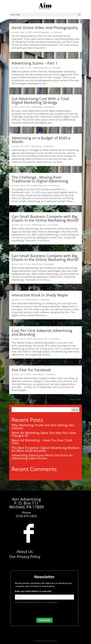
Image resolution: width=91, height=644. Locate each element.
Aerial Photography (41, 32)
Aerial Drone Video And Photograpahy (45, 28)
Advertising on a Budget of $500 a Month (41, 140)
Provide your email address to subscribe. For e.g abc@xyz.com (36, 602)
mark (16, 32)
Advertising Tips (39, 225)
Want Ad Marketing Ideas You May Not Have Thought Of (44, 434)
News (35, 300)
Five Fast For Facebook (31, 370)
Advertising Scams (41, 68)
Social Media (38, 374)
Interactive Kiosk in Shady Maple (40, 295)
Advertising (37, 107)
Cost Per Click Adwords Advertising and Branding (42, 332)
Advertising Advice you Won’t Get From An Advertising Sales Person (42, 457)
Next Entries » (76, 399)
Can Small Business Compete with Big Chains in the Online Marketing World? (45, 218)
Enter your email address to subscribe (33, 591)
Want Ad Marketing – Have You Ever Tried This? (42, 442)
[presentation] (34, 611)
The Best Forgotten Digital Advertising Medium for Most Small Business (45, 449)
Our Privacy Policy (25, 557)
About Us (25, 552)
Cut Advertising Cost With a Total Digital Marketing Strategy (40, 100)
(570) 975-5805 (26, 516)
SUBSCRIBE (44, 620)
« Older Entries (15, 399)
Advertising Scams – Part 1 (35, 63)
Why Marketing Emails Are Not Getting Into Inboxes (43, 426)
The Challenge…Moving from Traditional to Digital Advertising (40, 179)
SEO (45, 186)
